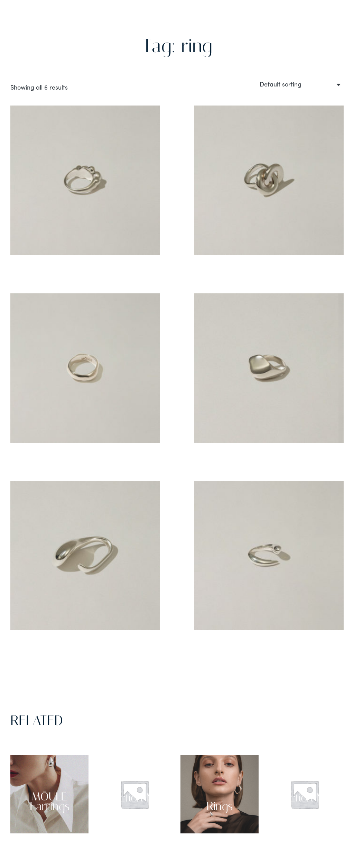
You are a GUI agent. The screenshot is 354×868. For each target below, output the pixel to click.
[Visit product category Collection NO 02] (305, 794)
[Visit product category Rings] (220, 794)
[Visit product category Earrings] (49, 794)
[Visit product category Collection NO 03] (134, 794)
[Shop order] (299, 85)
